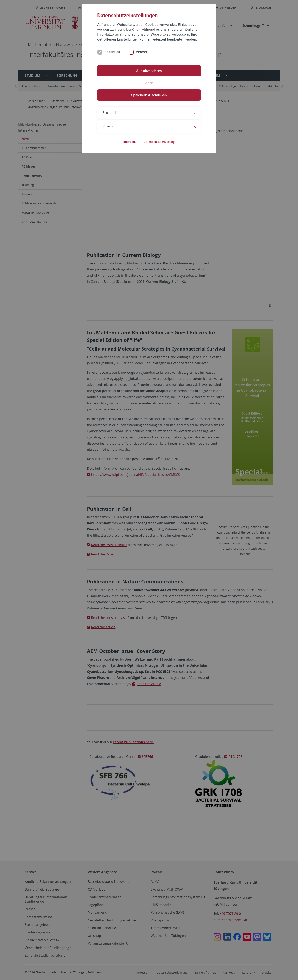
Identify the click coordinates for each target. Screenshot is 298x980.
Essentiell (112, 52)
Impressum (131, 142)
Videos (141, 52)
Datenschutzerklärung (159, 142)
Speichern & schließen (149, 95)
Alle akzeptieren (149, 71)
